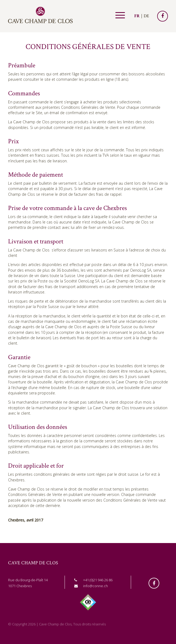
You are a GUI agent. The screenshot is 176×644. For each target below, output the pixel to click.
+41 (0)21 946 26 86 (98, 580)
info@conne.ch (96, 586)
